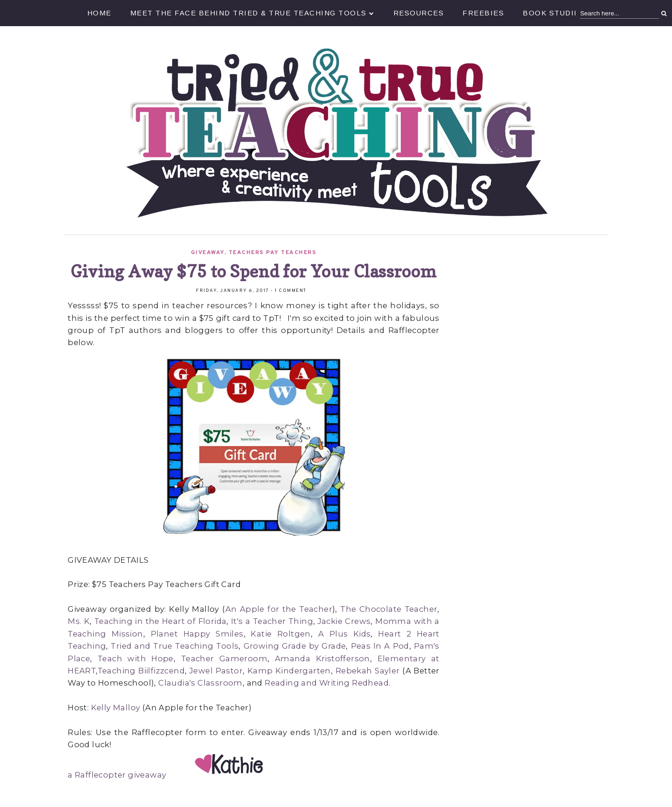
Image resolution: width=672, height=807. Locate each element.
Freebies (483, 13)
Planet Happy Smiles (197, 634)
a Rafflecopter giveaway (117, 775)
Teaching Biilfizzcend (141, 671)
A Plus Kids (345, 634)
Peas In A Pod (380, 646)
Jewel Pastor (216, 671)
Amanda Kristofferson (322, 658)
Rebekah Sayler (368, 671)
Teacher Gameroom (224, 658)
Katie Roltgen (280, 634)
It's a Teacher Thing (272, 621)
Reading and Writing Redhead (327, 683)
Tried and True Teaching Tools (175, 646)
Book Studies (554, 13)
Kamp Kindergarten (289, 671)
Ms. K (79, 621)
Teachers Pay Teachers (273, 253)
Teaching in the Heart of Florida (161, 621)
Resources (419, 13)
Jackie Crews (344, 621)
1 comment (291, 291)
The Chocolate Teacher (389, 609)
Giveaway (208, 253)
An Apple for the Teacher (279, 609)
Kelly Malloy (116, 708)
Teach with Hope (136, 658)
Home (99, 13)
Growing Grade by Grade (295, 646)
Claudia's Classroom (200, 683)
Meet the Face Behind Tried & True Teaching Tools (252, 13)
